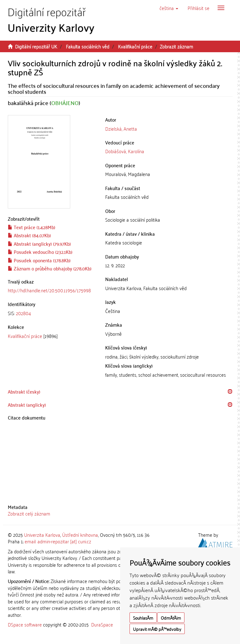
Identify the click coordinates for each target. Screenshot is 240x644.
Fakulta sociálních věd (88, 46)
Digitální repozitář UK (36, 46)
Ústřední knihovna (80, 535)
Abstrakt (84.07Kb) (29, 235)
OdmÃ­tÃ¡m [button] (171, 618)
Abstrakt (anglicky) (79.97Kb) (39, 244)
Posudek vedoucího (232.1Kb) (40, 252)
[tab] (52, 313)
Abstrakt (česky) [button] (24, 391)
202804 (23, 313)
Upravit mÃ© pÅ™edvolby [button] (157, 629)
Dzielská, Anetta (121, 128)
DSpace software (25, 624)
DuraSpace (102, 624)
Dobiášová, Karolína (125, 151)
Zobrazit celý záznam (29, 513)
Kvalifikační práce (135, 46)
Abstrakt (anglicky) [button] (27, 405)
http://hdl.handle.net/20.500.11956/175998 (49, 290)
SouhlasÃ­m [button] (143, 618)
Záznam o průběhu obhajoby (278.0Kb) (50, 268)
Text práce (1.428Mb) (32, 227)
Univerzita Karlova (42, 535)
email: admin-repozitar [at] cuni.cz (58, 541)
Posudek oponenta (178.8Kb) (39, 260)
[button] (169, 8)
